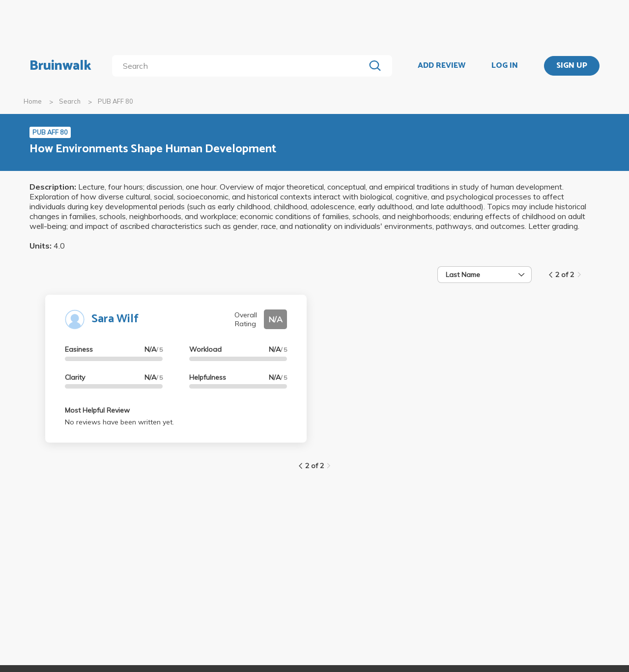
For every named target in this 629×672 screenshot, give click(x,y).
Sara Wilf (115, 319)
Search (70, 101)
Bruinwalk (60, 66)
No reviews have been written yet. (119, 422)
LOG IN (505, 66)
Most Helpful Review (97, 410)
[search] (241, 66)
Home (33, 101)
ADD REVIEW (442, 66)
